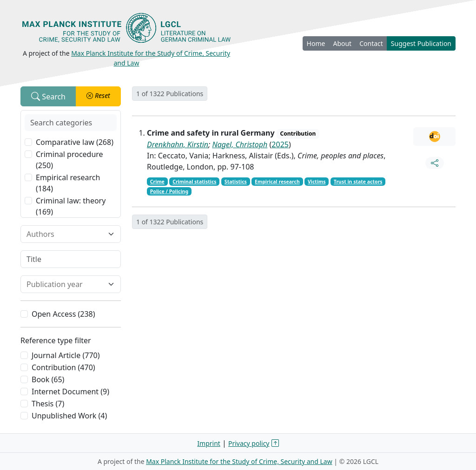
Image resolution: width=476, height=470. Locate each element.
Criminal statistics (194, 182)
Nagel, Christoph (240, 144)
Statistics (236, 182)
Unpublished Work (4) (69, 416)
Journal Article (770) (66, 355)
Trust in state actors (358, 182)
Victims (317, 182)
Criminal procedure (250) (69, 160)
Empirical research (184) (68, 183)
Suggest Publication (421, 43)
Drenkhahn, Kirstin (178, 144)
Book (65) (48, 379)
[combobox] (65, 234)
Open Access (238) (63, 314)
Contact (371, 43)
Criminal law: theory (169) (71, 206)
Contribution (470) (63, 367)
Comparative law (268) (75, 142)
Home (316, 43)
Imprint (209, 443)
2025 (280, 144)
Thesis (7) (48, 404)
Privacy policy (249, 443)
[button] (98, 96)
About (342, 43)
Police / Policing (169, 191)
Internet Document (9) (70, 392)
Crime (157, 182)
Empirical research (277, 182)
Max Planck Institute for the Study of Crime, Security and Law (239, 461)
